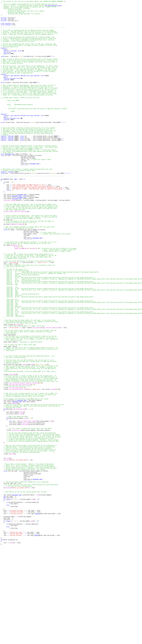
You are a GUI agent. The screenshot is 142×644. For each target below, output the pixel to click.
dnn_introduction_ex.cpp (53, 7)
